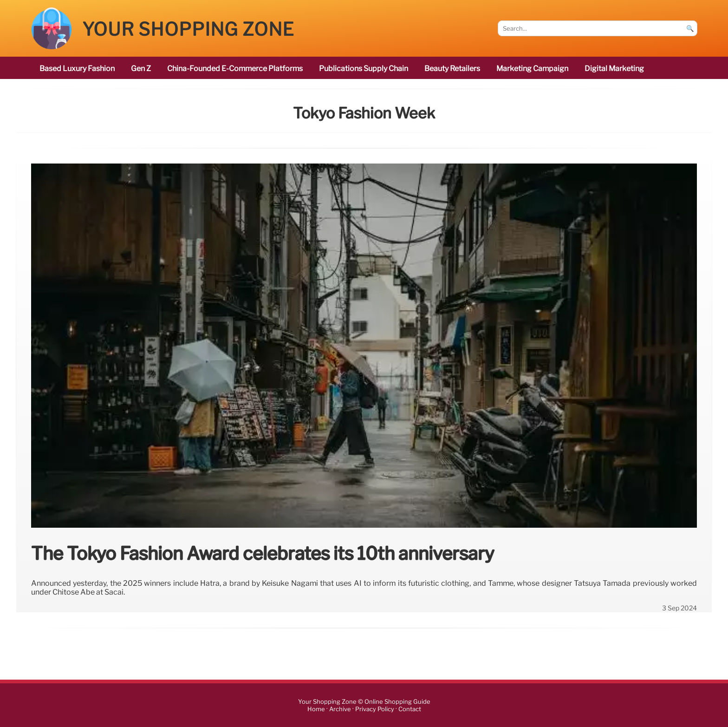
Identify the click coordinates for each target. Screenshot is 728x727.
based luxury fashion (77, 69)
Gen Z (141, 69)
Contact (410, 709)
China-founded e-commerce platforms (235, 69)
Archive (340, 709)
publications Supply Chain (364, 69)
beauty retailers (452, 69)
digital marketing (614, 69)
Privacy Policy (375, 709)
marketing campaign (532, 69)
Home (316, 709)
